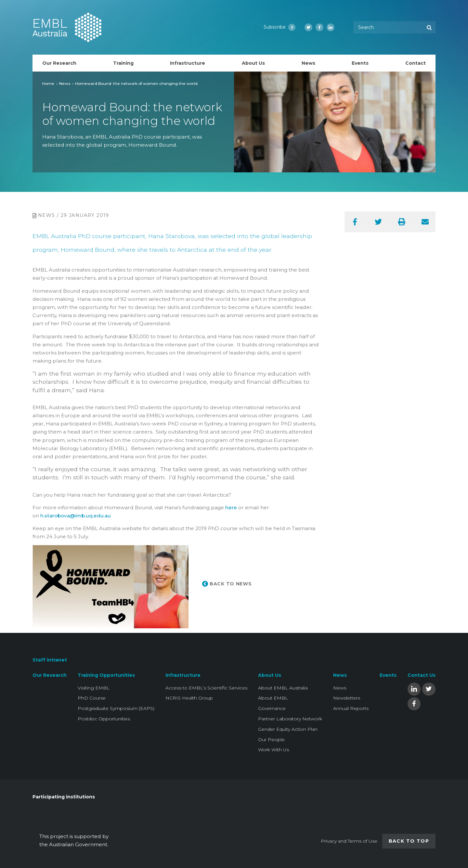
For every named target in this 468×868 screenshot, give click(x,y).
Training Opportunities (106, 675)
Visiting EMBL (94, 688)
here (231, 507)
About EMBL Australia (283, 688)
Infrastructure (183, 675)
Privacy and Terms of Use (349, 841)
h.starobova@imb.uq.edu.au (76, 516)
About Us (270, 675)
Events (388, 675)
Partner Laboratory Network (290, 719)
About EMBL (273, 698)
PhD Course (92, 698)
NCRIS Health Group (189, 698)
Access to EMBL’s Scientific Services (206, 688)
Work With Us (273, 750)
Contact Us (422, 675)
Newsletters (347, 698)
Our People (271, 740)
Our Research (50, 675)
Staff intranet (50, 660)
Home (48, 83)
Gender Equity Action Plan (288, 729)
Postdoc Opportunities (104, 719)
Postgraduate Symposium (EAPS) (116, 708)
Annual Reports (351, 708)
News (65, 83)
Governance (272, 708)
